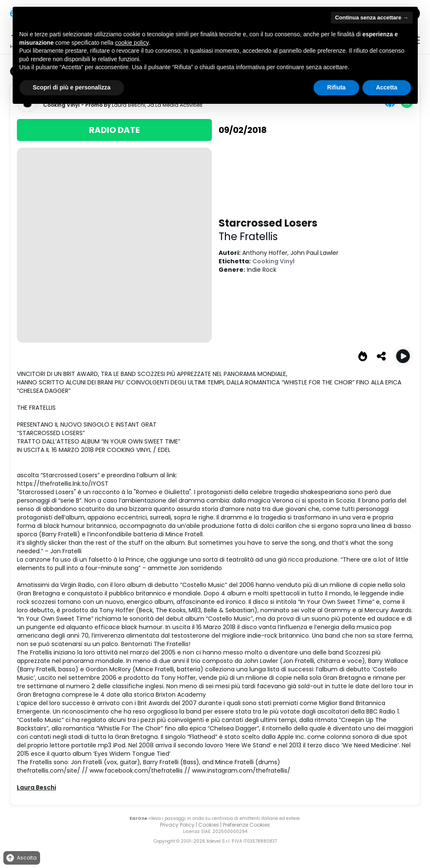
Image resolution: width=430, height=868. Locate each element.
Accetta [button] (387, 87)
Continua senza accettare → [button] (372, 18)
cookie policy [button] (132, 43)
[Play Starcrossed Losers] (403, 356)
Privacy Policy (177, 825)
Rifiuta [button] (336, 87)
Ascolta (21, 858)
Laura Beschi (37, 787)
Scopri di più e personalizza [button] (72, 87)
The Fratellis (248, 237)
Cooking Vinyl (273, 261)
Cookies (209, 825)
